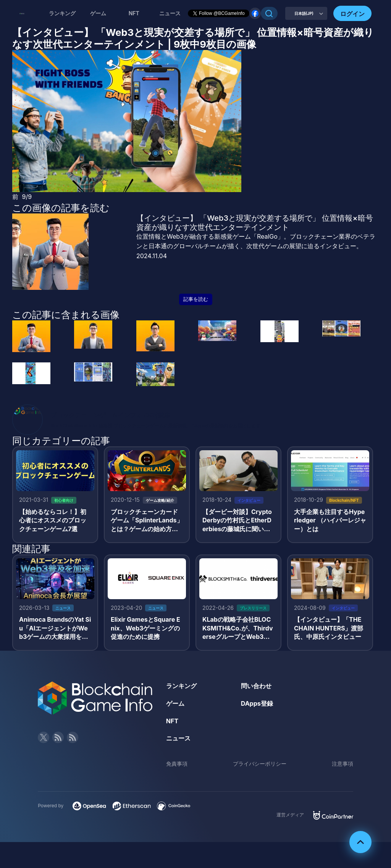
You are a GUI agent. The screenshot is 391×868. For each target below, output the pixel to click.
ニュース (178, 738)
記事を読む (196, 299)
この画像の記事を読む (61, 208)
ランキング (62, 13)
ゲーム (98, 13)
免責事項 (177, 764)
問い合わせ (256, 686)
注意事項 (343, 764)
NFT (134, 13)
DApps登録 (257, 703)
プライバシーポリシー (260, 764)
